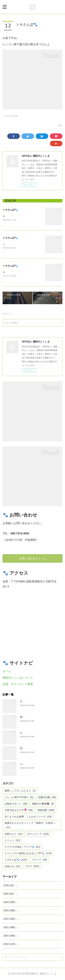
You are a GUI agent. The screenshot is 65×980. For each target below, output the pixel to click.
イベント (12, 841)
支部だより (13, 835)
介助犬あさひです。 (31, 702)
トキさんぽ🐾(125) (10, 116)
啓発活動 (46, 811)
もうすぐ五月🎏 (29, 733)
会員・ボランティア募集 (18, 685)
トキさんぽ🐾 (10, 210)
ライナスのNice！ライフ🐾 (22, 847)
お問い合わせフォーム (33, 559)
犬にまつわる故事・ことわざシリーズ (28, 817)
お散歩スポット (16, 804)
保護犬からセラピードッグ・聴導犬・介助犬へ (30, 826)
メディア (39, 861)
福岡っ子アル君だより (32, 718)
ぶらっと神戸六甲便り (19, 798)
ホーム (7, 672)
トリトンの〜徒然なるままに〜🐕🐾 (28, 854)
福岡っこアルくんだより (20, 791)
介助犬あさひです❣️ (19, 811)
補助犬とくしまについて (18, 678)
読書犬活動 (47, 798)
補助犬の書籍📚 (43, 804)
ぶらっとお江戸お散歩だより (36, 765)
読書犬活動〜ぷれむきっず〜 (36, 749)
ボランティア (38, 835)
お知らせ (12, 867)
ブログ (32, 867)
